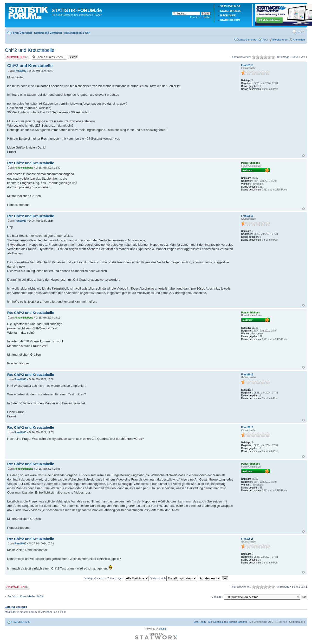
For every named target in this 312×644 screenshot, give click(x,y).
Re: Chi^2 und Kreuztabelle (31, 163)
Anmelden (299, 40)
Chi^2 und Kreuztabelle (30, 50)
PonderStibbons (24, 168)
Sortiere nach (173, 578)
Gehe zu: (217, 597)
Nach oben (303, 156)
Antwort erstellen (17, 57)
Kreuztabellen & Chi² (77, 33)
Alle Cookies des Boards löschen (227, 622)
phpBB (163, 629)
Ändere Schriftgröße (301, 32)
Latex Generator (248, 40)
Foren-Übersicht (22, 33)
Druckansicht (294, 32)
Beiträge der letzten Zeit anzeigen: (116, 578)
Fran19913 (20, 71)
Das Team (200, 622)
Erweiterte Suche (200, 17)
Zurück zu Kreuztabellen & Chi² (26, 596)
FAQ (265, 40)
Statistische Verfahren (48, 33)
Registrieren (280, 40)
